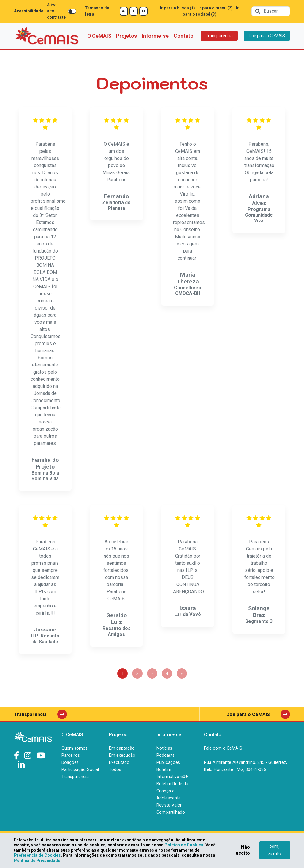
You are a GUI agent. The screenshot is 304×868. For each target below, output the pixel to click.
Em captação (122, 748)
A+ (143, 11)
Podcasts (166, 755)
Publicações (168, 763)
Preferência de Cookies (37, 855)
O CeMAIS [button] (99, 36)
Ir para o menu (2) (216, 8)
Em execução (122, 755)
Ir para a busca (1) (178, 8)
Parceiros (71, 755)
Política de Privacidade (37, 861)
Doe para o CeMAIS (267, 36)
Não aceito (243, 850)
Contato (184, 36)
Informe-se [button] (155, 36)
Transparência (219, 36)
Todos (115, 770)
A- (124, 11)
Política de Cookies (184, 845)
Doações (70, 763)
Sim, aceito (275, 850)
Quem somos (75, 748)
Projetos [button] (126, 36)
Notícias (164, 748)
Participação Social (80, 770)
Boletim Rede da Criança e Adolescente (172, 791)
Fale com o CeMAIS (223, 748)
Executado (119, 763)
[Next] (182, 673)
